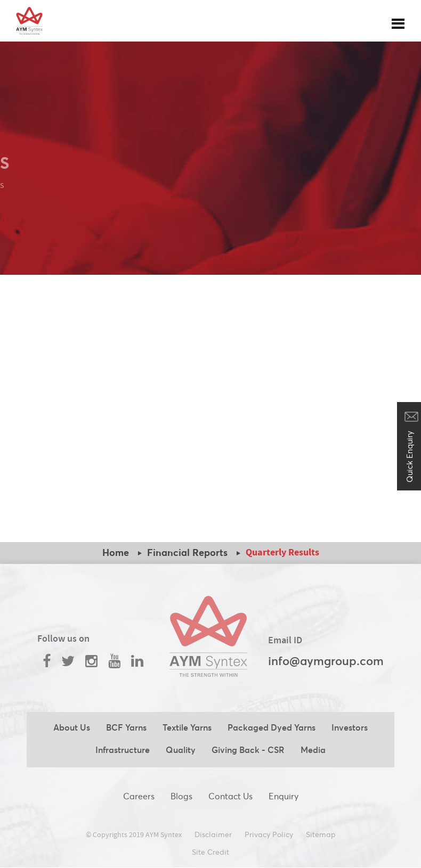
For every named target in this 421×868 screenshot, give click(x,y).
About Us (72, 727)
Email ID (285, 641)
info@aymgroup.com (326, 661)
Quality (181, 750)
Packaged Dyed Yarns (272, 727)
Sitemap (321, 834)
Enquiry (284, 796)
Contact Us (230, 796)
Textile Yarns (187, 727)
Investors (350, 727)
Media (313, 750)
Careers (139, 796)
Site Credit (210, 852)
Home (116, 552)
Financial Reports (187, 552)
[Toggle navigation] (398, 21)
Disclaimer (213, 834)
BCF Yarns (126, 727)
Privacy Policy (269, 834)
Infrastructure (123, 750)
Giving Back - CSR (248, 750)
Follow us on (63, 639)
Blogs (181, 796)
